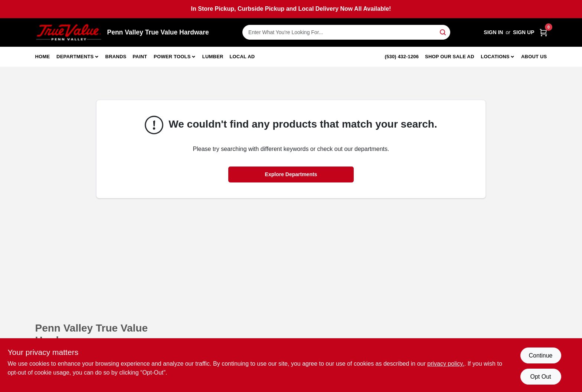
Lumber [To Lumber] (213, 57)
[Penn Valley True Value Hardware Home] (69, 32)
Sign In (493, 32)
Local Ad (242, 57)
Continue (540, 355)
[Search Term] (346, 32)
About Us (534, 57)
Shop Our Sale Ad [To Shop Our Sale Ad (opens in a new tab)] (450, 57)
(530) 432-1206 (402, 57)
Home (43, 57)
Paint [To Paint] (140, 57)
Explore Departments (291, 174)
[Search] (443, 32)
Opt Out (540, 377)
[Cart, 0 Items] (543, 32)
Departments (75, 57)
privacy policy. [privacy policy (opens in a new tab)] (446, 364)
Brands (116, 57)
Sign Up (524, 32)
